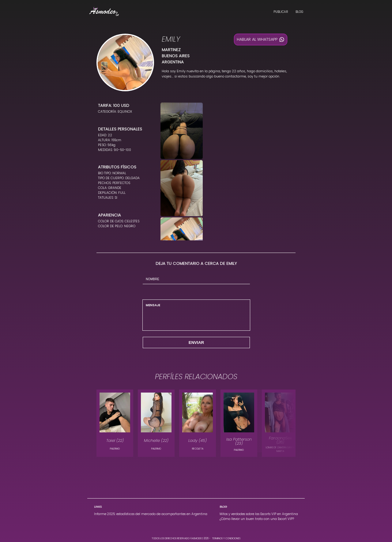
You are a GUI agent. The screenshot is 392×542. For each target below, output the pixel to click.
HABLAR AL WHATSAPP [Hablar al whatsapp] (261, 40)
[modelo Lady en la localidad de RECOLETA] (198, 423)
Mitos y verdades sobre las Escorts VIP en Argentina (259, 514)
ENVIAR (196, 343)
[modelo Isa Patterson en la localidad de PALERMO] (239, 423)
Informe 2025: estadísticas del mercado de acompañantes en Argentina (151, 514)
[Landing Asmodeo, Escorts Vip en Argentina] (104, 12)
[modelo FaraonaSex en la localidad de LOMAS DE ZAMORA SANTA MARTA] (280, 423)
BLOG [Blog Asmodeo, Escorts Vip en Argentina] (299, 12)
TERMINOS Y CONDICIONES (226, 538)
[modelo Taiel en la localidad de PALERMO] (115, 423)
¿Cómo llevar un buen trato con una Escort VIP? (257, 519)
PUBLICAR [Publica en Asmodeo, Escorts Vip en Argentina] (281, 12)
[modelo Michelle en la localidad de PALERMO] (156, 423)
